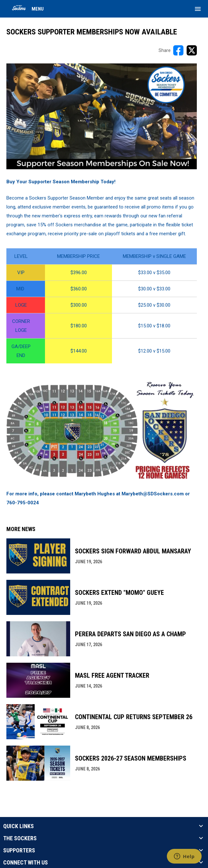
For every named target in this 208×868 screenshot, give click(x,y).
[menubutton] (198, 9)
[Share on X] (192, 50)
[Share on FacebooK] (178, 50)
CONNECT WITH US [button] (26, 863)
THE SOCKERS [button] (20, 838)
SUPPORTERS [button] (19, 850)
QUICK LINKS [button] (19, 826)
